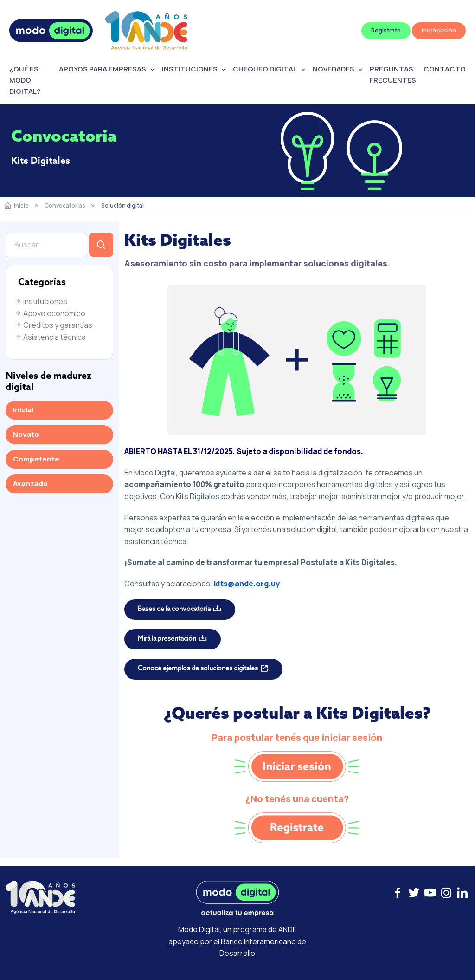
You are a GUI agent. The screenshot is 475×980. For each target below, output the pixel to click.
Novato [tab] (26, 434)
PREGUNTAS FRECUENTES (393, 75)
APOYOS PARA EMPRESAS (103, 69)
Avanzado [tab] (30, 484)
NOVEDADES (334, 69)
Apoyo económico (50, 313)
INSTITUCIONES (190, 69)
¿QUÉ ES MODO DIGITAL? (25, 80)
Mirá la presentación (167, 639)
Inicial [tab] (23, 410)
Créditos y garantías (53, 325)
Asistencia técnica (50, 337)
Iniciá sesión (439, 30)
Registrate (386, 30)
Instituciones (41, 301)
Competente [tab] (36, 459)
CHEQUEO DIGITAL (265, 69)
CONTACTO (445, 69)
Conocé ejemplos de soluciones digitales (198, 669)
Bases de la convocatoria (174, 609)
